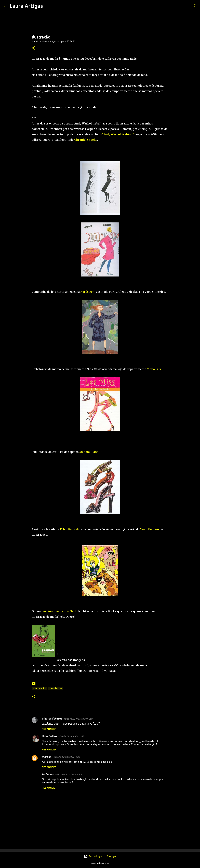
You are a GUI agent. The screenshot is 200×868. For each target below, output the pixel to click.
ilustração (39, 689)
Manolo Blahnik (90, 452)
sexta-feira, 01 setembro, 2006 (79, 719)
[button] (34, 48)
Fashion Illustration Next (59, 611)
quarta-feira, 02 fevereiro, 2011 (70, 774)
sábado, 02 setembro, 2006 (72, 736)
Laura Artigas (26, 6)
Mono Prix (154, 369)
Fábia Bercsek (70, 529)
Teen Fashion (150, 529)
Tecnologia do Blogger (100, 856)
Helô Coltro (49, 736)
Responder (49, 729)
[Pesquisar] (48, 6)
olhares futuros (52, 719)
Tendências (56, 689)
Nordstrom (88, 292)
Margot (47, 757)
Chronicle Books (86, 140)
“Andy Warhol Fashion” (118, 134)
